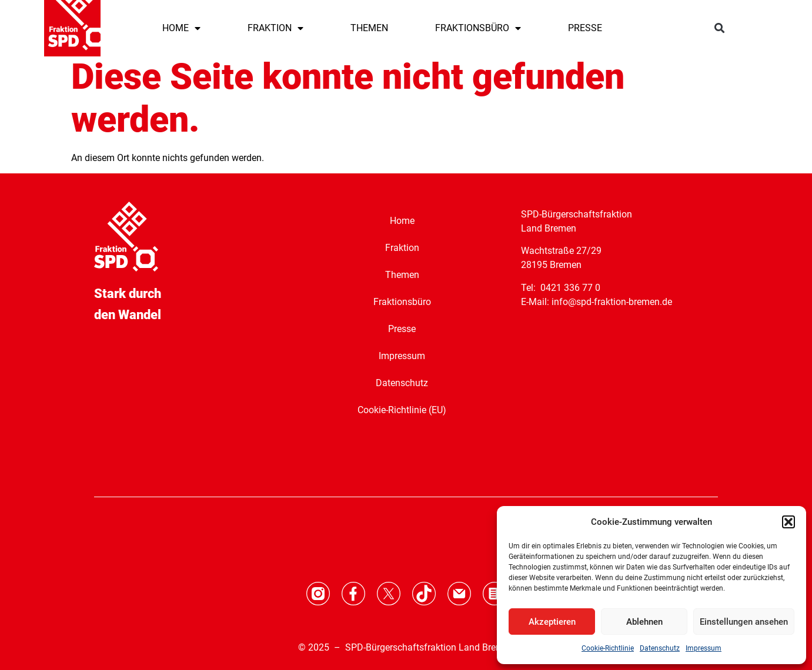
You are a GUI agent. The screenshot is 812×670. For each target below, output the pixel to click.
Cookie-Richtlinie (608, 648)
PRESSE (585, 28)
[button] (788, 522)
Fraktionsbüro (402, 302)
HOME (181, 28)
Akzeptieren (552, 622)
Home (402, 221)
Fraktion (402, 248)
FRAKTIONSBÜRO (478, 28)
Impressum (704, 648)
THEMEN (369, 28)
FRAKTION (275, 28)
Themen (402, 275)
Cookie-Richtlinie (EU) (402, 410)
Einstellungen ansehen (744, 622)
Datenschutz (660, 648)
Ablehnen (644, 622)
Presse (402, 329)
